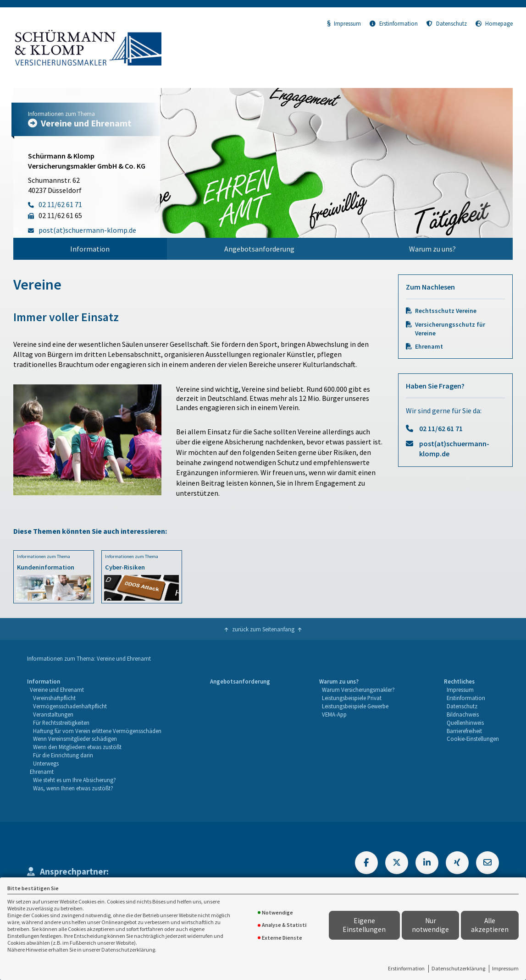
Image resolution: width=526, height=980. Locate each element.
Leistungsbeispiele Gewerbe (355, 706)
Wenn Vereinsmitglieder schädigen (75, 739)
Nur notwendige (430, 925)
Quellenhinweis (465, 723)
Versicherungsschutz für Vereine (450, 329)
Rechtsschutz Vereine (446, 311)
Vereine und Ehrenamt (57, 690)
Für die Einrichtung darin (63, 755)
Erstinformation (406, 968)
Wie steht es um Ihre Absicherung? (75, 780)
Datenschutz (447, 23)
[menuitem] (90, 249)
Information (90, 249)
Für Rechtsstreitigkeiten (61, 723)
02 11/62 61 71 (441, 428)
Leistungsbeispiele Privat (352, 698)
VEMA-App (334, 714)
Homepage (494, 23)
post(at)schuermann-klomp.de (454, 449)
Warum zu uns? (432, 249)
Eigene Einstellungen (364, 925)
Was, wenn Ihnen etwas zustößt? (73, 788)
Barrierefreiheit (464, 731)
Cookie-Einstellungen (473, 739)
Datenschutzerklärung (458, 968)
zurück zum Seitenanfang (263, 629)
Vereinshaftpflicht (54, 698)
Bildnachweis (463, 714)
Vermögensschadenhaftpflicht (70, 706)
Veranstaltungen (53, 714)
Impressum (505, 968)
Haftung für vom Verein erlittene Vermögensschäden (97, 731)
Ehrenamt (429, 347)
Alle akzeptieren (490, 925)
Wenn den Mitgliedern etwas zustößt (77, 747)
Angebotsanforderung (259, 249)
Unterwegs (46, 763)
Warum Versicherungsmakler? (358, 690)
